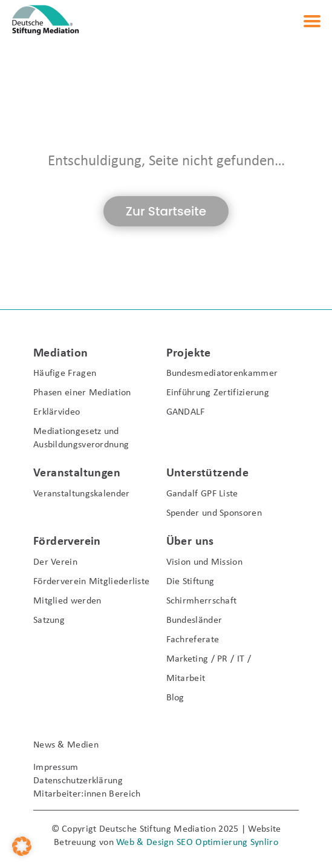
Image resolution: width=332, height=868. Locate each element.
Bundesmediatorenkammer (222, 373)
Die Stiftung (190, 582)
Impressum (56, 768)
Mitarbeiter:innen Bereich (87, 794)
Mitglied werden (67, 601)
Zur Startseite (166, 211)
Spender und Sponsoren (214, 513)
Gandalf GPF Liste (202, 494)
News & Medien (66, 745)
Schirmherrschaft (202, 601)
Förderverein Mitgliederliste (91, 582)
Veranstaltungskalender (82, 494)
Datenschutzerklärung (78, 781)
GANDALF (186, 412)
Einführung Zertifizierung (218, 393)
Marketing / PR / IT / (209, 659)
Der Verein (55, 562)
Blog (175, 698)
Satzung (49, 620)
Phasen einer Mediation (82, 393)
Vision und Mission (204, 562)
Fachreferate (193, 640)
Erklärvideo (57, 412)
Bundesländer (194, 620)
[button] (22, 846)
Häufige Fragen (65, 373)
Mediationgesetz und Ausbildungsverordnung (81, 438)
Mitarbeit (186, 679)
